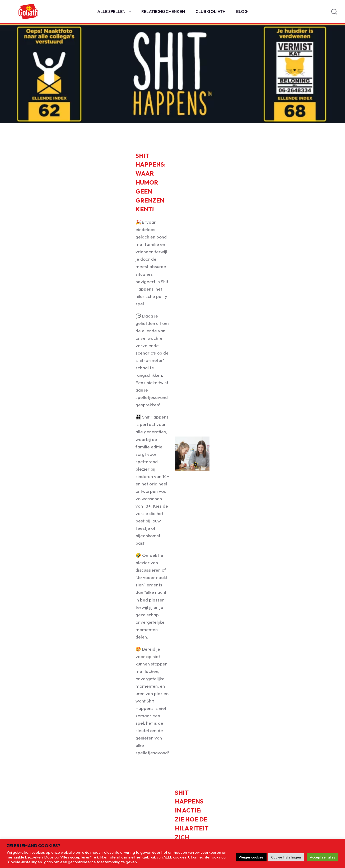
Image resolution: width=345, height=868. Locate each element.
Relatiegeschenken (163, 11)
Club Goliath (211, 11)
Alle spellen (115, 12)
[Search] (334, 12)
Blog (242, 11)
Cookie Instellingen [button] (286, 857)
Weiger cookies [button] (251, 857)
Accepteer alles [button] (323, 857)
